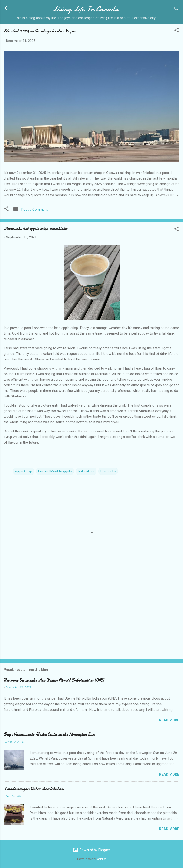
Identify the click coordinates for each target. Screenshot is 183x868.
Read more (169, 720)
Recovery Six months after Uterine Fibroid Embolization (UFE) (54, 680)
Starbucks (108, 471)
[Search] (176, 9)
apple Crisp (24, 471)
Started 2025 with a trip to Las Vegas (40, 31)
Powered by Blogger (91, 850)
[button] (176, 31)
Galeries (102, 859)
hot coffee (86, 471)
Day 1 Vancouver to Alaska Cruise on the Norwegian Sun (49, 734)
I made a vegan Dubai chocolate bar (33, 789)
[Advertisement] (91, 619)
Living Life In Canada (85, 9)
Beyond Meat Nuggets (55, 471)
